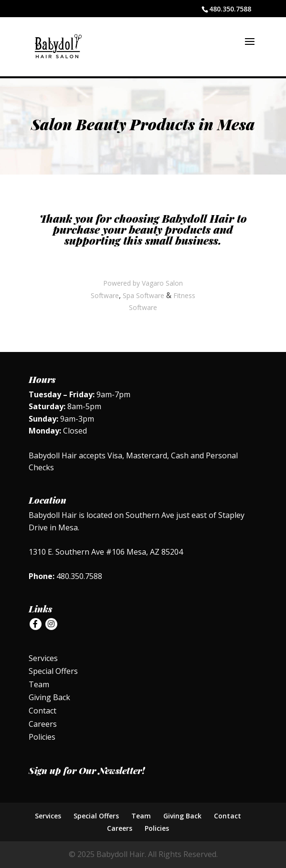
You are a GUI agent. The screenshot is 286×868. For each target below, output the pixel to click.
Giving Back (49, 697)
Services (43, 658)
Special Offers (53, 671)
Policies (42, 737)
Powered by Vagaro (133, 283)
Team (39, 684)
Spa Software (143, 295)
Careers (43, 724)
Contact (42, 711)
